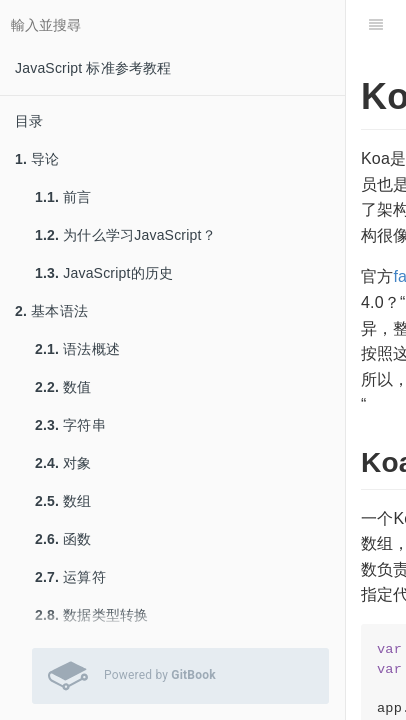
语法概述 (77, 349)
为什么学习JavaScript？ (125, 235)
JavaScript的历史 (104, 273)
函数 (63, 539)
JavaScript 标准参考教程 (93, 68)
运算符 (70, 577)
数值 (63, 387)
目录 (29, 121)
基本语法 (51, 311)
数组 (63, 501)
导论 (37, 159)
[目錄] (376, 25)
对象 (63, 463)
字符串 (70, 425)
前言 (63, 197)
